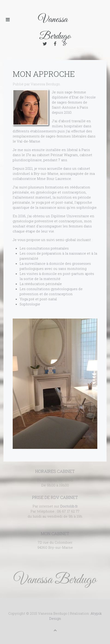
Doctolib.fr (69, 506)
